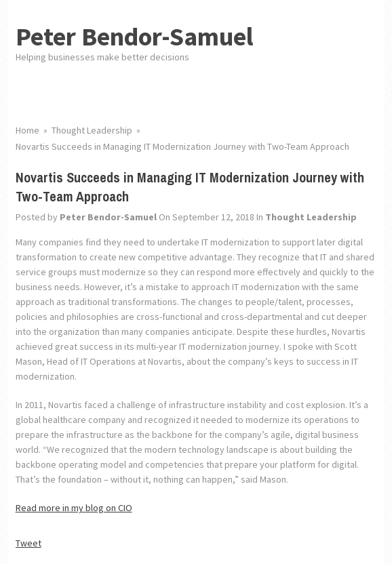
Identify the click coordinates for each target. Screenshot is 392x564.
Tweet (28, 543)
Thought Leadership (311, 217)
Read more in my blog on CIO (74, 508)
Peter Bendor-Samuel (135, 36)
